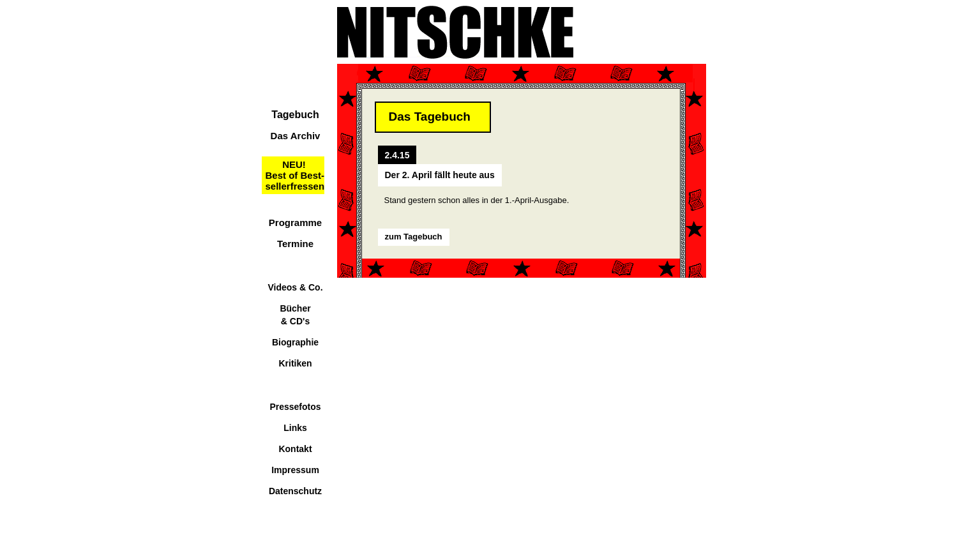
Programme (295, 223)
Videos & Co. (295, 287)
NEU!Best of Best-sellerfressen (295, 175)
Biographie (295, 342)
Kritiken (295, 363)
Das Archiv (296, 136)
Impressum (295, 470)
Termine (295, 244)
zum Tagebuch (414, 237)
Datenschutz (295, 491)
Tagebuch (295, 115)
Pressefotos (295, 407)
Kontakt (295, 449)
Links (295, 428)
